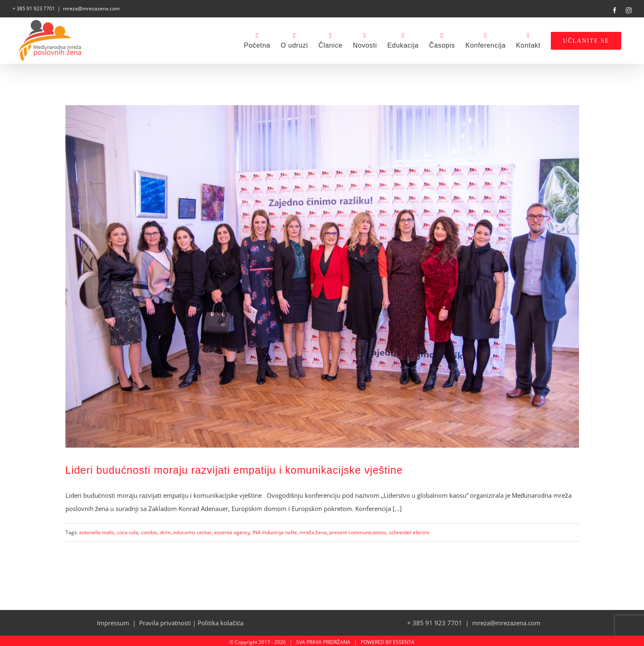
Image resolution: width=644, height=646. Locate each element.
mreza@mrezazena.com (91, 8)
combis (149, 529)
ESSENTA (404, 639)
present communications (358, 529)
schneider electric (409, 529)
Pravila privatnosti (165, 620)
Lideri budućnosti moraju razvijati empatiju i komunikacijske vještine (234, 468)
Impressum (113, 620)
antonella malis (97, 529)
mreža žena (313, 529)
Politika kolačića (221, 620)
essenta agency (232, 529)
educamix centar (192, 529)
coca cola (128, 529)
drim (165, 529)
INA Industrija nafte (275, 529)
